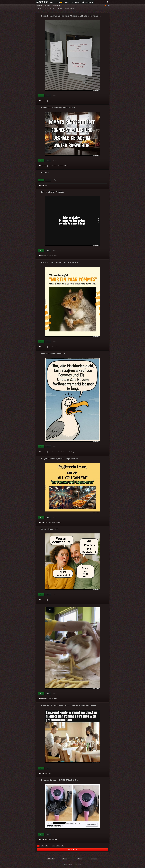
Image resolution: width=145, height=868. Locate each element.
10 (53, 846)
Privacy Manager (78, 864)
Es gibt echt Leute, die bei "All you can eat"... (61, 459)
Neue (67, 2)
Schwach (48, 96)
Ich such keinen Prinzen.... (53, 192)
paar (58, 347)
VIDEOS (60, 8)
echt (54, 523)
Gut (41, 96)
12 (63, 846)
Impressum (70, 864)
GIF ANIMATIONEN (70, 8)
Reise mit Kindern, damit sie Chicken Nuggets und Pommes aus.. (70, 705)
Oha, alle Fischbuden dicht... (54, 354)
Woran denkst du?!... (50, 529)
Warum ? (45, 173)
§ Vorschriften (57, 6)
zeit (60, 452)
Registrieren (48, 6)
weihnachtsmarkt (66, 452)
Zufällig (76, 2)
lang (73, 452)
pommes (55, 166)
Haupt (52, 2)
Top (60, 2)
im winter (61, 166)
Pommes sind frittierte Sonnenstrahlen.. (59, 108)
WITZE (39, 8)
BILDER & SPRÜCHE (49, 8)
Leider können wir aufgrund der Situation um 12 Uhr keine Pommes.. (71, 16)
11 (58, 846)
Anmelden (40, 6)
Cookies (65, 864)
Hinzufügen (88, 2)
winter (66, 166)
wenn (54, 347)
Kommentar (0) (43, 101)
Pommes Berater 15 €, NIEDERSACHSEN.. (60, 780)
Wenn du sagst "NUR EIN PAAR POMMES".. (60, 262)
